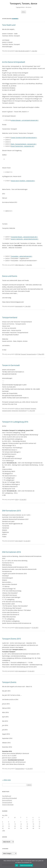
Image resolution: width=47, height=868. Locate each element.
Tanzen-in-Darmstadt (11, 365)
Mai (19, 354)
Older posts (6, 780)
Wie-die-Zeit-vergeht (24, 51)
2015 (17, 541)
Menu (24, 12)
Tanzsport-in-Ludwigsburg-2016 (15, 422)
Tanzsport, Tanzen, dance (23, 4)
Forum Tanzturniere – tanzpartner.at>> (23, 146)
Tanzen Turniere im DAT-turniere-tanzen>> (24, 138)
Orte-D (22, 409)
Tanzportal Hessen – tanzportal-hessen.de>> (24, 237)
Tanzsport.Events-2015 (11, 639)
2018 (17, 409)
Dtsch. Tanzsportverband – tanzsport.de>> (24, 144)
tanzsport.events (31, 354)
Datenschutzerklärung (26, 865)
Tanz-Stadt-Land (9, 25)
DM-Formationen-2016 (11, 552)
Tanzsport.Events (9, 682)
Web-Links (21, 265)
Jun (19, 409)
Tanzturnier (15, 411)
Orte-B (20, 541)
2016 (17, 500)
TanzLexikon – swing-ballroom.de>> (22, 256)
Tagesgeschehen (20, 769)
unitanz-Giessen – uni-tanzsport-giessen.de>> (25, 120)
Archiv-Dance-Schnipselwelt (14, 62)
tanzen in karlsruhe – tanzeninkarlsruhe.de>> (25, 239)
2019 (17, 354)
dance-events (19, 306)
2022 (17, 51)
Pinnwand (27, 409)
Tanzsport (24, 354)
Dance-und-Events (10, 276)
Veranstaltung (22, 411)
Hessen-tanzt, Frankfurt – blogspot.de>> (23, 181)
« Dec (4, 830)
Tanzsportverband (10, 317)
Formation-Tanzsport (24, 628)
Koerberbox (15, 19)
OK (17, 865)
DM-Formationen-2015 (11, 511)
